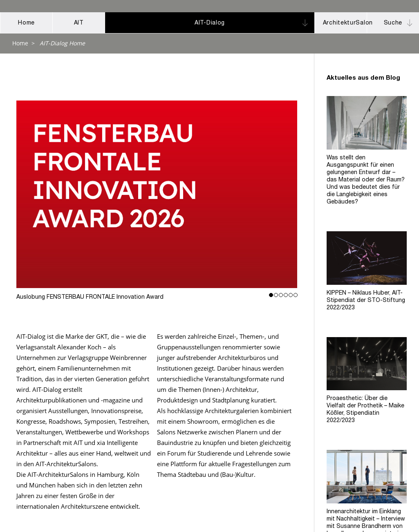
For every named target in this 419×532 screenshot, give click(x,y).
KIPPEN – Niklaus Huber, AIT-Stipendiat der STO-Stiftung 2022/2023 (366, 301)
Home (20, 43)
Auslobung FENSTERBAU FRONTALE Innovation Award (157, 194)
